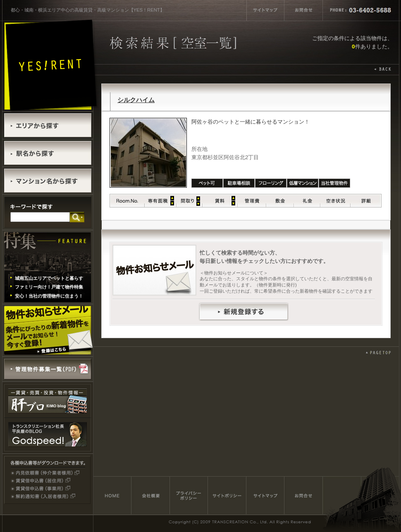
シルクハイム (136, 100)
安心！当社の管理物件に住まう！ (49, 296)
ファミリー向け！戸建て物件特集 (49, 287)
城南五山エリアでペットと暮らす (49, 278)
